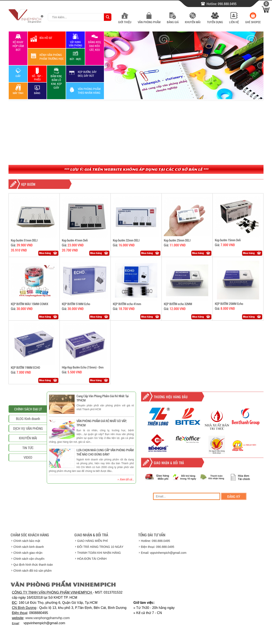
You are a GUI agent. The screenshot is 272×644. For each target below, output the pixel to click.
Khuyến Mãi (193, 20)
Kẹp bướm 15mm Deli (228, 240)
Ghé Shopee (253, 20)
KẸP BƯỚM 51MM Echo (76, 304)
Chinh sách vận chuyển (29, 559)
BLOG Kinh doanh (28, 444)
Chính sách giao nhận (28, 553)
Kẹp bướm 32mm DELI (126, 240)
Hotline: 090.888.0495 (155, 541)
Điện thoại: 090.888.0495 (158, 547)
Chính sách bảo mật (27, 541)
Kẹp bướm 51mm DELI (24, 240)
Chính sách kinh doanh (29, 547)
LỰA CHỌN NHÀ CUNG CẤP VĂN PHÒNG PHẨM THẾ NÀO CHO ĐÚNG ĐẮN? (105, 452)
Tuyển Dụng (215, 20)
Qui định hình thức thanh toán (33, 565)
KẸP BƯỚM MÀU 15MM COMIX (30, 304)
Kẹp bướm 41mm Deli (75, 240)
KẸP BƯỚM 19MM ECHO (25, 367)
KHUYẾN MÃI (28, 463)
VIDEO (28, 482)
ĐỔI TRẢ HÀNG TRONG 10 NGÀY (100, 547)
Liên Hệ (234, 20)
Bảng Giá (173, 20)
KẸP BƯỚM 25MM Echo (229, 304)
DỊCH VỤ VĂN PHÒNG (28, 453)
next (259, 65)
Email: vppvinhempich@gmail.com (164, 553)
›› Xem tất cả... (126, 479)
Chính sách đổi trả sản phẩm (33, 571)
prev (108, 65)
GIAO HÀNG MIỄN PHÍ (92, 541)
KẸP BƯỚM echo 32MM (178, 304)
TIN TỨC (28, 473)
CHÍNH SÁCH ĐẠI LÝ (28, 434)
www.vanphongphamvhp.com (47, 618)
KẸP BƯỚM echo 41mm (127, 304)
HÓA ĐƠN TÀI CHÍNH (92, 559)
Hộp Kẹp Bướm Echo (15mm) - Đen (83, 367)
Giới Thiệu (125, 20)
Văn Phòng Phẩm (149, 20)
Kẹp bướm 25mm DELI (177, 240)
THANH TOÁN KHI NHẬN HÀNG (99, 553)
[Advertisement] (136, 133)
